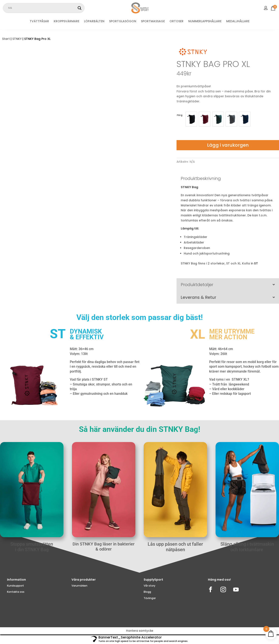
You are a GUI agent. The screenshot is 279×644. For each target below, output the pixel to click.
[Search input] (42, 8)
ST (256, 263)
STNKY (17, 39)
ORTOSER (177, 22)
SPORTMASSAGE (153, 22)
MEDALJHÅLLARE (238, 22)
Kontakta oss (16, 597)
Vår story (149, 591)
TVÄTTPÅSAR (39, 22)
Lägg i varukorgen (228, 145)
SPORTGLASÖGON (123, 22)
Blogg (147, 597)
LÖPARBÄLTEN (94, 22)
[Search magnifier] (80, 8)
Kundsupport (15, 591)
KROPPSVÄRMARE (67, 22)
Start (6, 39)
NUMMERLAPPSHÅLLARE (205, 22)
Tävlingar (150, 603)
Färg (180, 115)
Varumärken (79, 591)
